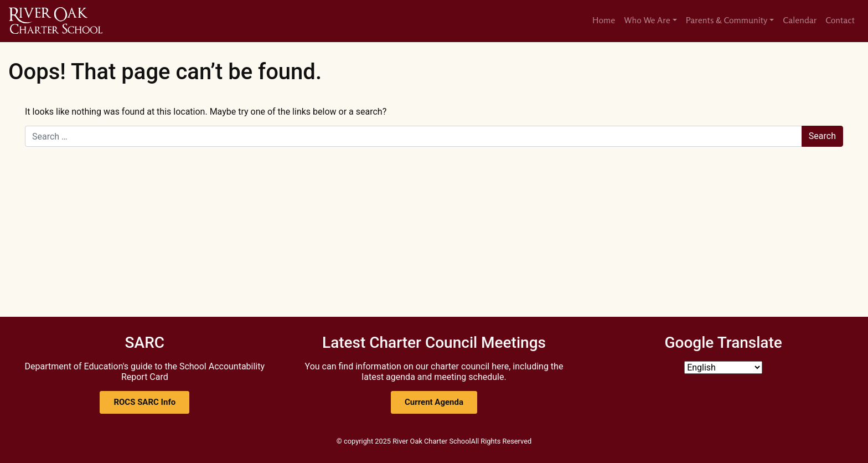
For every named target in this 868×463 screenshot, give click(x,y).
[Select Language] (723, 367)
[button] (144, 402)
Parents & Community (727, 20)
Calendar (800, 20)
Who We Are (647, 20)
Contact (840, 20)
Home (604, 20)
